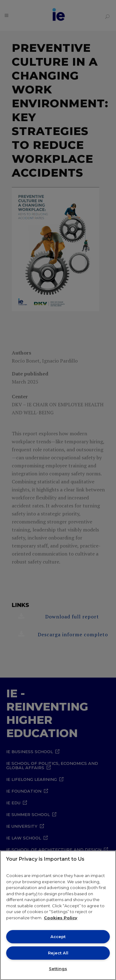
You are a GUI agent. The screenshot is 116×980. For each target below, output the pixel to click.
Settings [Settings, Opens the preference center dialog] (58, 969)
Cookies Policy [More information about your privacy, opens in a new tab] (61, 918)
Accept (58, 937)
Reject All (58, 953)
